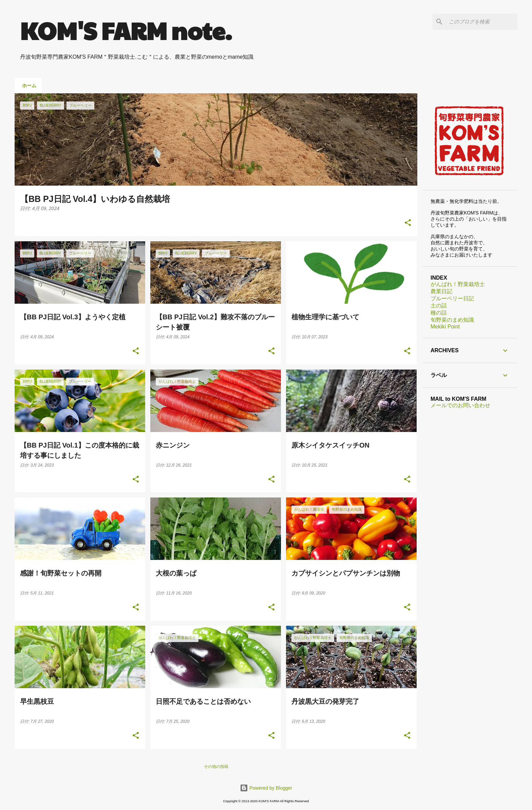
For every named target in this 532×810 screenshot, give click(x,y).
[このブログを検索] (482, 22)
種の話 (439, 313)
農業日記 (441, 291)
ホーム (29, 86)
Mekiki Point (445, 327)
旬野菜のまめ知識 (452, 320)
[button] (408, 223)
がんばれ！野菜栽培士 (458, 284)
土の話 (439, 306)
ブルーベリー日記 (452, 298)
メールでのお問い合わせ (460, 405)
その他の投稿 (216, 767)
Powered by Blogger (266, 788)
